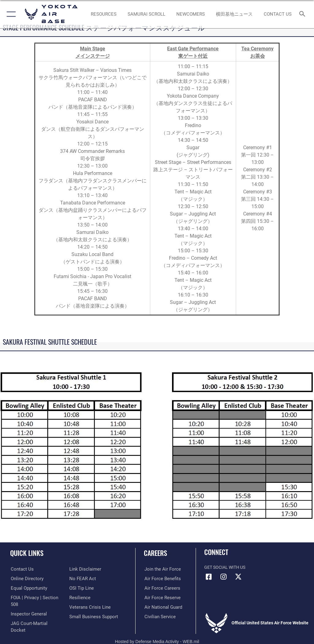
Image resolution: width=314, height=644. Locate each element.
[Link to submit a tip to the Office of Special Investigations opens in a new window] (80, 588)
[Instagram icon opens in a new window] (224, 577)
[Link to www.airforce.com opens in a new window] (160, 569)
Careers (155, 553)
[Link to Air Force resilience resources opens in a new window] (79, 598)
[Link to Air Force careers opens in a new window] (160, 588)
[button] (10, 14)
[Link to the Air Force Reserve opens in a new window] (160, 598)
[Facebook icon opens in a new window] (209, 577)
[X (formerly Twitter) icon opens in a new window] (238, 577)
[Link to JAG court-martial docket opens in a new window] (34, 617)
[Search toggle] (303, 14)
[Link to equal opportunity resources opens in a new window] (27, 588)
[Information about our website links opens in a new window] (84, 569)
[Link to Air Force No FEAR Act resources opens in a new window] (81, 579)
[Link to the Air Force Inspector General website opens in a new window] (27, 607)
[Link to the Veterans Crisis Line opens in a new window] (88, 607)
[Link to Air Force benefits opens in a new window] (161, 579)
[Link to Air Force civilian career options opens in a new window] (158, 617)
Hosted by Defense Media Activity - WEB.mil (157, 630)
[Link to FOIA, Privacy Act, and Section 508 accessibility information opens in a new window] (36, 598)
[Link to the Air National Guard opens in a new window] (161, 607)
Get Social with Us (225, 567)
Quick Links (27, 553)
